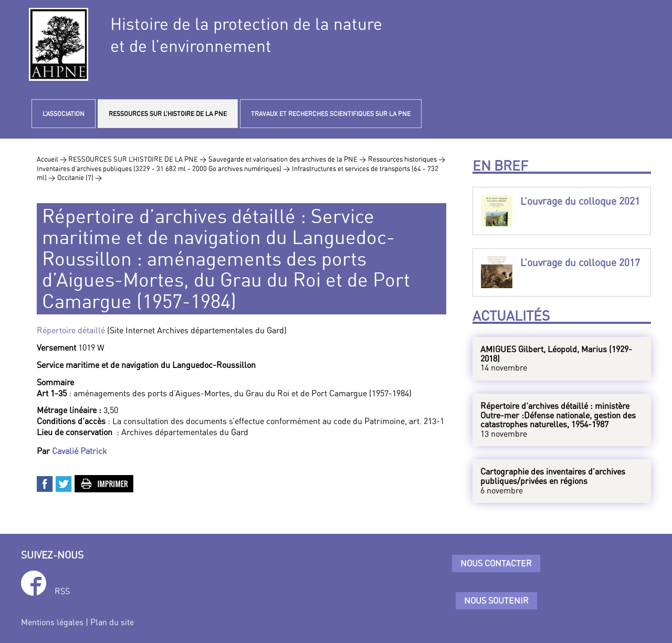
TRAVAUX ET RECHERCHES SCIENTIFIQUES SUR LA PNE (331, 114)
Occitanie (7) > (80, 177)
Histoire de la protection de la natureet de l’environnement (246, 35)
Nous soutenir (496, 600)
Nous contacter (496, 563)
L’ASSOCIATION (64, 114)
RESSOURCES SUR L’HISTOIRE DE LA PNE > (137, 159)
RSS (62, 591)
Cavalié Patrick (80, 451)
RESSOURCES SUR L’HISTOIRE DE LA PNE (168, 114)
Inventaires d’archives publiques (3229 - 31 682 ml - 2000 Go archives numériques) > (163, 168)
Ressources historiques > (407, 159)
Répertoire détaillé (72, 330)
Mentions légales (52, 622)
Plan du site (112, 622)
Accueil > (52, 159)
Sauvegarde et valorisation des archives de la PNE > (287, 159)
